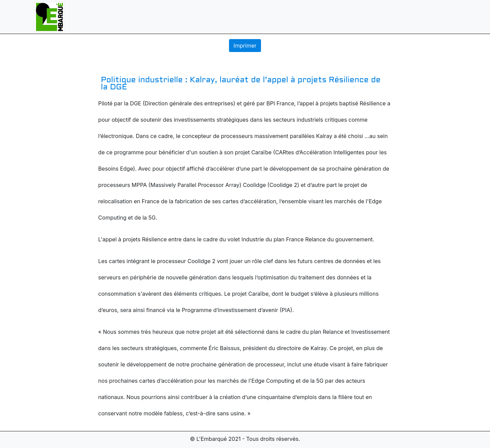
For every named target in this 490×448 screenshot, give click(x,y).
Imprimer (245, 46)
